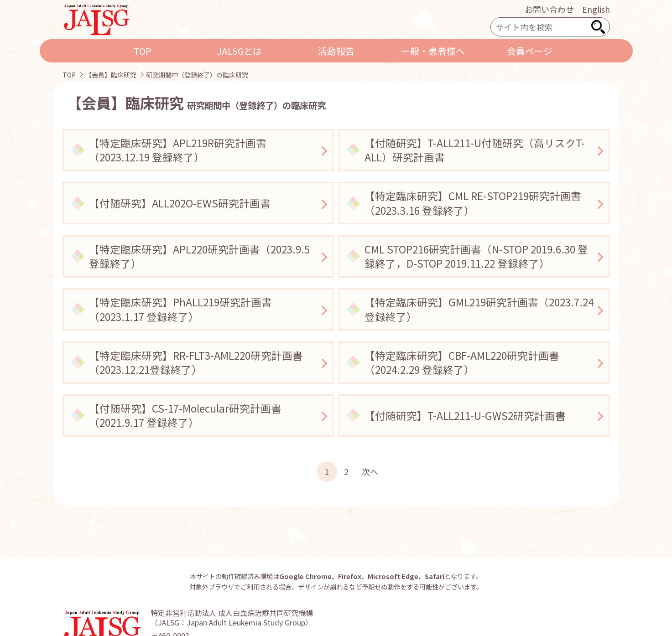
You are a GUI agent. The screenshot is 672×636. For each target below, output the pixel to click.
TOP (143, 51)
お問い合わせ (549, 9)
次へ (370, 471)
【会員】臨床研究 (111, 75)
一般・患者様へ (433, 51)
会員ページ (530, 51)
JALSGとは (239, 51)
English (596, 9)
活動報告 (336, 51)
